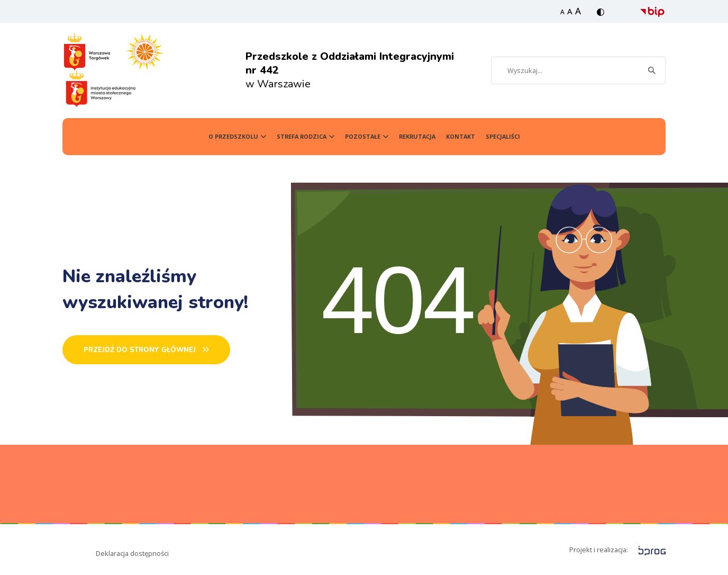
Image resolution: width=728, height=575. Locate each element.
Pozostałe (363, 136)
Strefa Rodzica (302, 136)
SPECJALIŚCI (503, 136)
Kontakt (461, 136)
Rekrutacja (417, 136)
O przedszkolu (233, 136)
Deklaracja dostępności (132, 553)
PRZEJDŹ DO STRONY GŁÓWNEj (140, 350)
